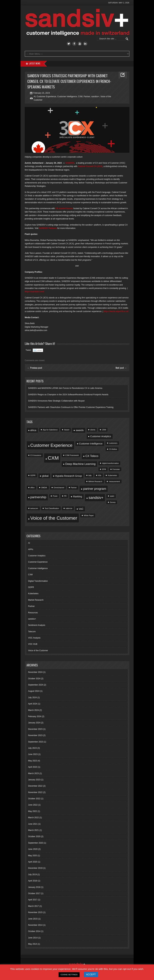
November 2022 (35, 792)
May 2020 (33, 856)
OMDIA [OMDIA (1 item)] (44, 488)
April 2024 (33, 704)
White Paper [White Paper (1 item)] (89, 515)
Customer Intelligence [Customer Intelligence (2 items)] (91, 444)
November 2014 (35, 925)
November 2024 (35, 672)
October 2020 (34, 836)
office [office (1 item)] (32, 488)
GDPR (31, 587)
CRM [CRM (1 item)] (104, 430)
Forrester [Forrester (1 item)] (116, 469)
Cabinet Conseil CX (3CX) (90, 166)
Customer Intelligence (67, 97)
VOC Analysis (34, 638)
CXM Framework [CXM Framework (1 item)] (72, 455)
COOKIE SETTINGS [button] (69, 975)
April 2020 (33, 862)
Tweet (28, 350)
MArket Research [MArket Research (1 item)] (95, 481)
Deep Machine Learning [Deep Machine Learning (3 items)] (80, 464)
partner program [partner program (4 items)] (95, 489)
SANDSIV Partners (48, 228)
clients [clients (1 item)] (93, 430)
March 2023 (33, 773)
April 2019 (33, 881)
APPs (31, 549)
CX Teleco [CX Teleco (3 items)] (92, 456)
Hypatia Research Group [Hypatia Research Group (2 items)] (68, 476)
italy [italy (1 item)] (90, 475)
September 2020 (36, 843)
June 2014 (33, 938)
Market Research (36, 600)
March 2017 (33, 906)
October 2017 (34, 893)
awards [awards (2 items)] (80, 430)
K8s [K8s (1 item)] (100, 475)
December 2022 (35, 786)
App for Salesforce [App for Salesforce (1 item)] (50, 430)
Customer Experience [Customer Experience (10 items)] (51, 445)
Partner (87, 97)
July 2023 (32, 748)
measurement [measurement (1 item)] (114, 481)
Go (127, 39)
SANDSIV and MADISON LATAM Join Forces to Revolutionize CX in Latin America (65, 388)
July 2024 (32, 698)
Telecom (32, 632)
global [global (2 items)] (45, 476)
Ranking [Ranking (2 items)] (78, 497)
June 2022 (33, 805)
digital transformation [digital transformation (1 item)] (110, 463)
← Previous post (35, 368)
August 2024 (34, 691)
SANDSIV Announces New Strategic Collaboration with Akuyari (56, 401)
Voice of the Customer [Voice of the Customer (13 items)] (54, 518)
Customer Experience (46, 97)
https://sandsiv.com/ (34, 292)
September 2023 (36, 742)
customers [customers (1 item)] (113, 443)
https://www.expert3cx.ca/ (116, 311)
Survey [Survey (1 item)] (113, 502)
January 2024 (34, 723)
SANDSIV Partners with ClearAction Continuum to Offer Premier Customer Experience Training (71, 407)
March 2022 (33, 818)
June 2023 (33, 754)
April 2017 (33, 900)
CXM (80, 97)
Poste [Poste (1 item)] (55, 496)
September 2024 (36, 685)
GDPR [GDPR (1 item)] (33, 475)
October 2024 (34, 679)
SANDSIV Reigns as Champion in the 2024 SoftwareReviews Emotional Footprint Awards (68, 395)
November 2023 (35, 735)
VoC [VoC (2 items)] (81, 509)
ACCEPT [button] (91, 974)
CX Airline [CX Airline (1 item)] (113, 449)
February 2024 (35, 716)
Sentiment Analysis (37, 625)
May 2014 (33, 944)
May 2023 (33, 761)
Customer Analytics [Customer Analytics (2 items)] (101, 436)
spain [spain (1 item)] (112, 496)
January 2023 (34, 780)
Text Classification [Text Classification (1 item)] (52, 508)
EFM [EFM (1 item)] (104, 469)
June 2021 (33, 824)
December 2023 (35, 729)
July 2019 (32, 875)
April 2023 (33, 767)
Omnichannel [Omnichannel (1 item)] (59, 488)
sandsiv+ (95, 97)
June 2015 (33, 919)
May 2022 (33, 811)
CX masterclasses (64, 208)
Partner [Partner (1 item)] (74, 488)
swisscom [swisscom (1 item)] (34, 508)
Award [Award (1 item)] (67, 430)
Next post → (121, 368)
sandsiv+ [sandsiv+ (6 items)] (96, 498)
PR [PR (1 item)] (65, 496)
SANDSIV (70, 163)
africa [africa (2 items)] (33, 430)
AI (35, 97)
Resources (33, 613)
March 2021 (33, 830)
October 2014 (34, 931)
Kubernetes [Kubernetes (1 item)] (112, 475)
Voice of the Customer (38, 651)
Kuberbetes (33, 594)
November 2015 (35, 912)
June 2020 (33, 849)
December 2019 (35, 868)
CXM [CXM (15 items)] (53, 458)
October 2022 (34, 799)
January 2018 (34, 887)
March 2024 (33, 710)
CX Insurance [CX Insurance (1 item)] (36, 455)
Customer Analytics (37, 556)
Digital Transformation (38, 581)
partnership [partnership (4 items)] (38, 497)
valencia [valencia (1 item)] (69, 508)
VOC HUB (33, 644)
